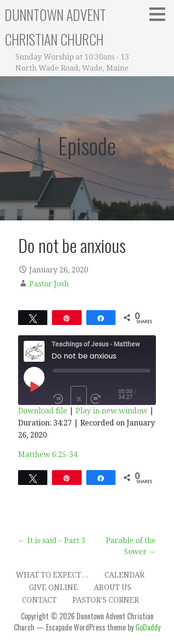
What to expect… (52, 575)
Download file (43, 411)
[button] (161, 14)
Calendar (124, 575)
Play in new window (112, 411)
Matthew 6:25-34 (48, 455)
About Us (113, 588)
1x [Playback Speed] (79, 399)
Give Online (53, 588)
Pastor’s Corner (106, 600)
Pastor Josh (49, 284)
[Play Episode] (34, 386)
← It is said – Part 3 (52, 541)
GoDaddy (148, 627)
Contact (39, 600)
